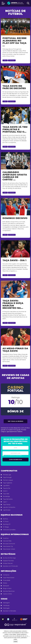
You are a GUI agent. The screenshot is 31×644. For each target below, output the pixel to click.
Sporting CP (7, 524)
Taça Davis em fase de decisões (14, 87)
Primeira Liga (7, 475)
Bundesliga (6, 496)
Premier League (8, 480)
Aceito (15, 641)
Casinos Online (7, 594)
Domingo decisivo (15, 218)
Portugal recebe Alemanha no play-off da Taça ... (14, 42)
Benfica (5, 519)
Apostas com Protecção (10, 566)
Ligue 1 (5, 502)
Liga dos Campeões (9, 507)
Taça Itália (6, 494)
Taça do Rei (7, 488)
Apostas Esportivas (9, 591)
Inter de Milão (7, 541)
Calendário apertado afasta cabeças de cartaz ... (15, 176)
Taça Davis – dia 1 (14, 260)
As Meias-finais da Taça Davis (15, 350)
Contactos (6, 575)
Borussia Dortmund (9, 544)
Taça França (7, 505)
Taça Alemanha (8, 499)
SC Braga (6, 527)
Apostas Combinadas (9, 611)
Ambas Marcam (8, 563)
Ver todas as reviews (15, 421)
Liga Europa (7, 510)
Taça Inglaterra (7, 483)
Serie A (5, 491)
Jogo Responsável (9, 578)
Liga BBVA (6, 486)
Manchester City (8, 546)
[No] (29, 637)
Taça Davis (12, 60)
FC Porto (6, 522)
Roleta (5, 583)
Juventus (6, 538)
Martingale (6, 608)
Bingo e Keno (7, 588)
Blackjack (6, 586)
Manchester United (9, 549)
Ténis (5, 60)
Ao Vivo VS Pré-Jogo (9, 558)
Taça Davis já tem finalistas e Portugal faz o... (15, 129)
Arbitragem (6, 603)
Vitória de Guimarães (9, 530)
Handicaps (6, 605)
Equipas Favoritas (8, 561)
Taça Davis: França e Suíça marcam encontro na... (13, 304)
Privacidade (7, 580)
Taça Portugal (7, 477)
